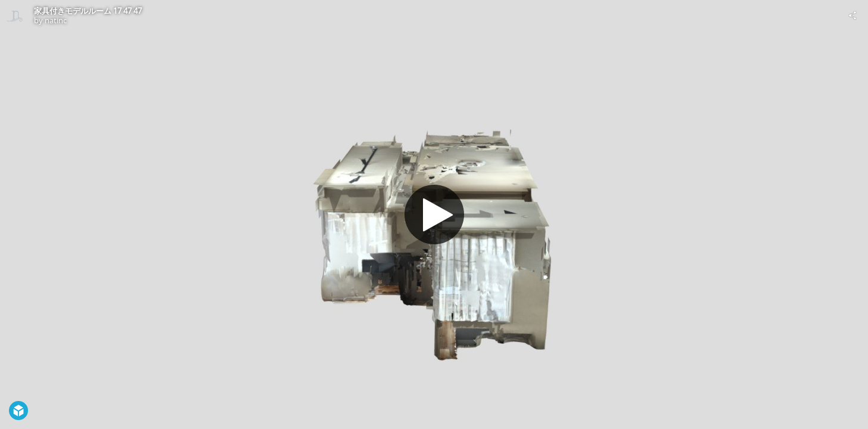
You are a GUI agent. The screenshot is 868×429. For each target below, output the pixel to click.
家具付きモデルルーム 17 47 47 (88, 11)
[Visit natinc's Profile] (15, 15)
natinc (56, 20)
